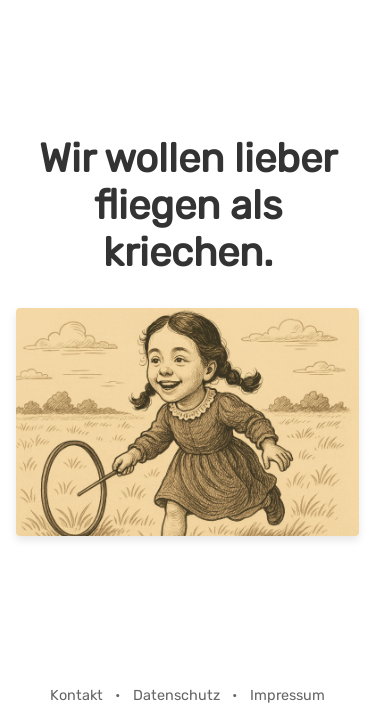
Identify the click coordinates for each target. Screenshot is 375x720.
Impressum (287, 695)
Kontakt (78, 695)
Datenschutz (178, 695)
